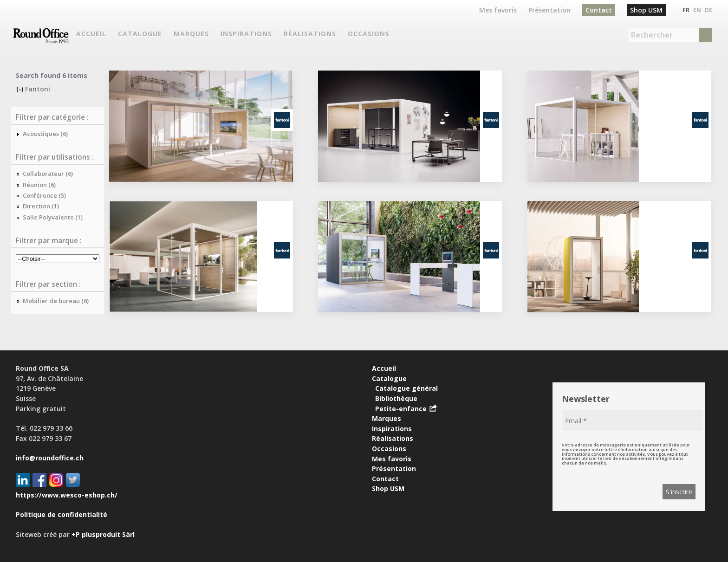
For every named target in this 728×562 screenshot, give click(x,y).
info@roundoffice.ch (50, 458)
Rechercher (652, 35)
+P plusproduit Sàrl (103, 534)
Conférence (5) (44, 195)
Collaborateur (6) (48, 174)
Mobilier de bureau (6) (56, 301)
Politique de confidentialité (62, 514)
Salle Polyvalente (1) (53, 217)
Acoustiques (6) (45, 134)
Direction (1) (41, 206)
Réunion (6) (39, 185)
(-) (21, 89)
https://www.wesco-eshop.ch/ (67, 495)
